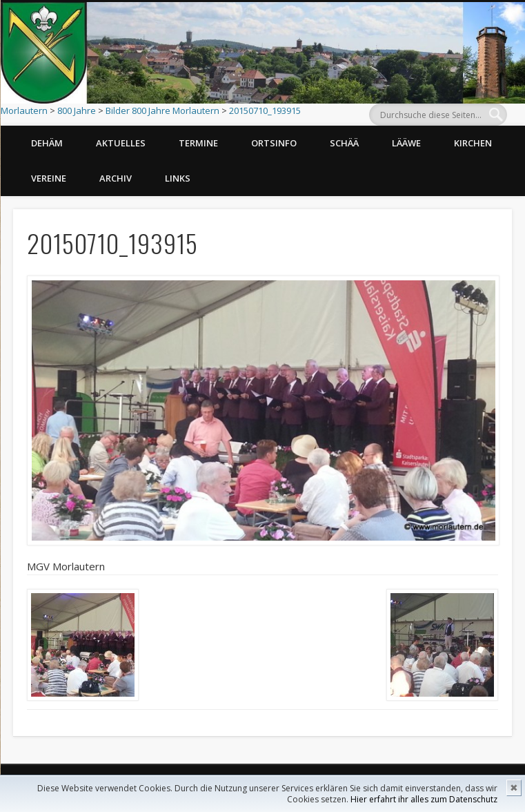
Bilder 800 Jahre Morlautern (162, 110)
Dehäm (47, 143)
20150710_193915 (265, 110)
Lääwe (406, 143)
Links (178, 178)
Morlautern (24, 110)
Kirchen (473, 143)
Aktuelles (121, 143)
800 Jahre (77, 110)
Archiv (116, 178)
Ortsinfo (274, 143)
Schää (344, 143)
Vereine (49, 178)
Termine (198, 143)
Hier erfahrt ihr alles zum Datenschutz (424, 799)
